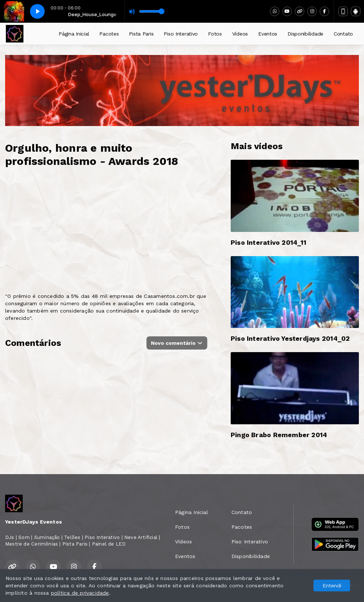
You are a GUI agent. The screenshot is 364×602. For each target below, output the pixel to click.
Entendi (332, 586)
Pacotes (109, 34)
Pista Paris (141, 34)
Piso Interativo (181, 34)
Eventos (268, 34)
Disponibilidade (305, 34)
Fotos (215, 34)
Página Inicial (74, 34)
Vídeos (240, 34)
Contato (343, 34)
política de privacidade (80, 593)
